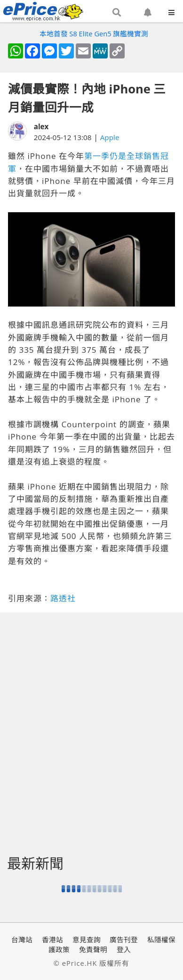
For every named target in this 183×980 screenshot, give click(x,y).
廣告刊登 (124, 939)
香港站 (52, 939)
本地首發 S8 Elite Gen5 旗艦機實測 (94, 33)
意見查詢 (87, 939)
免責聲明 (93, 949)
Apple (110, 137)
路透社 (63, 598)
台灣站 (22, 939)
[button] (117, 13)
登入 (124, 949)
